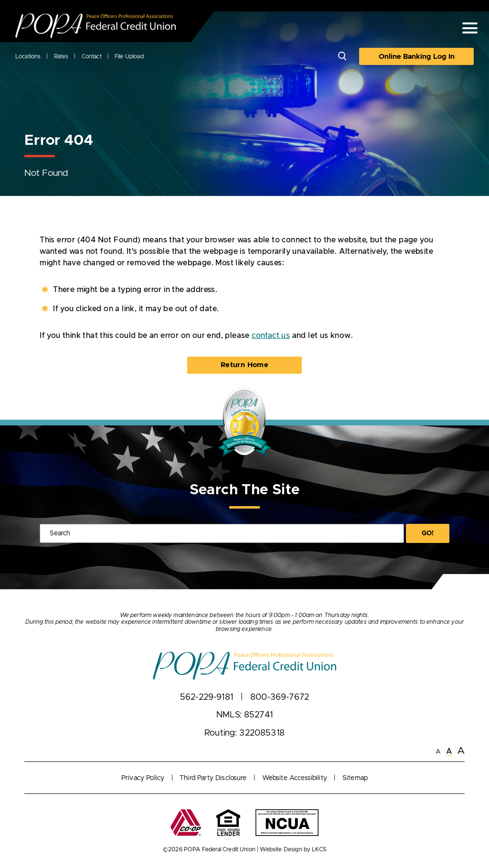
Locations (28, 56)
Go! (428, 533)
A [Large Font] (461, 751)
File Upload (129, 56)
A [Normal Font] (449, 751)
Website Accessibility (295, 778)
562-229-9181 (207, 697)
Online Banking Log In (417, 57)
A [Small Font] (438, 752)
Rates (61, 56)
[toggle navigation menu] (466, 28)
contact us (271, 336)
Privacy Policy (143, 778)
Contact (92, 56)
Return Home (244, 365)
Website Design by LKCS (293, 849)
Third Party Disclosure (213, 778)
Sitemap (355, 778)
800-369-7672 (280, 697)
